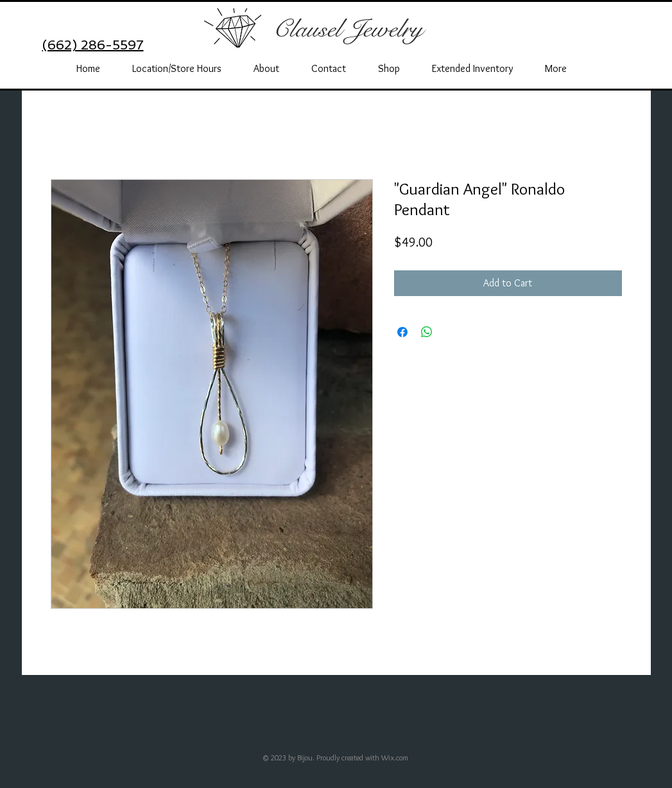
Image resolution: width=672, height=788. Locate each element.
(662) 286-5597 (93, 45)
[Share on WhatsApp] (427, 332)
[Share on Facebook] (402, 332)
